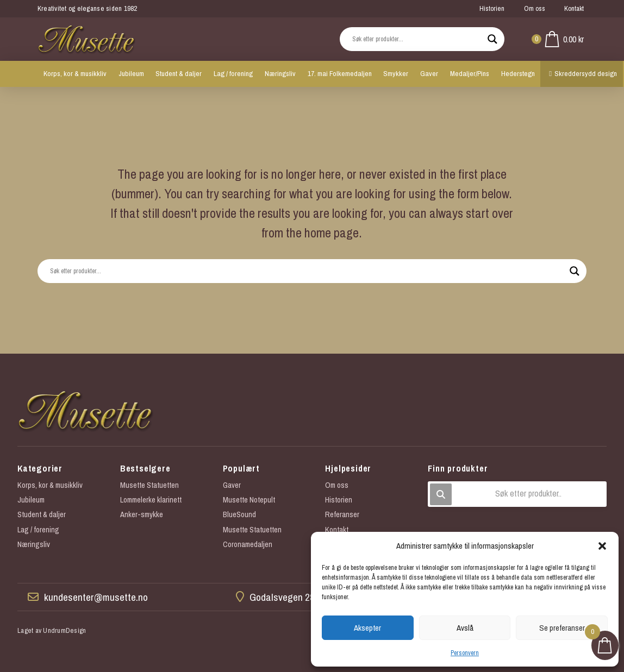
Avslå (465, 628)
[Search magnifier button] (492, 39)
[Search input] (417, 39)
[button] (602, 546)
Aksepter (367, 628)
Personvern (465, 653)
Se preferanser (562, 628)
